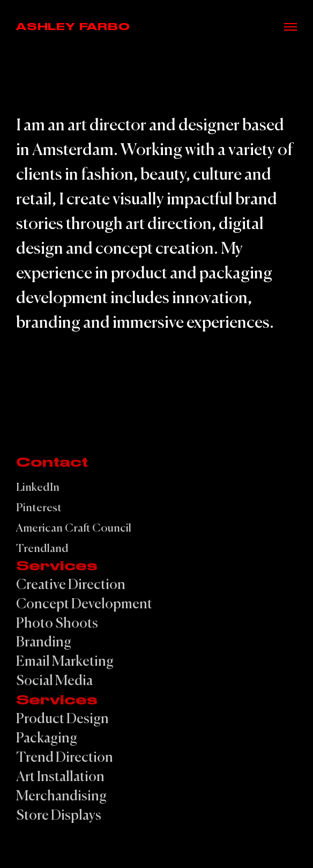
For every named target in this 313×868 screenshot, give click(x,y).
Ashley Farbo (73, 27)
